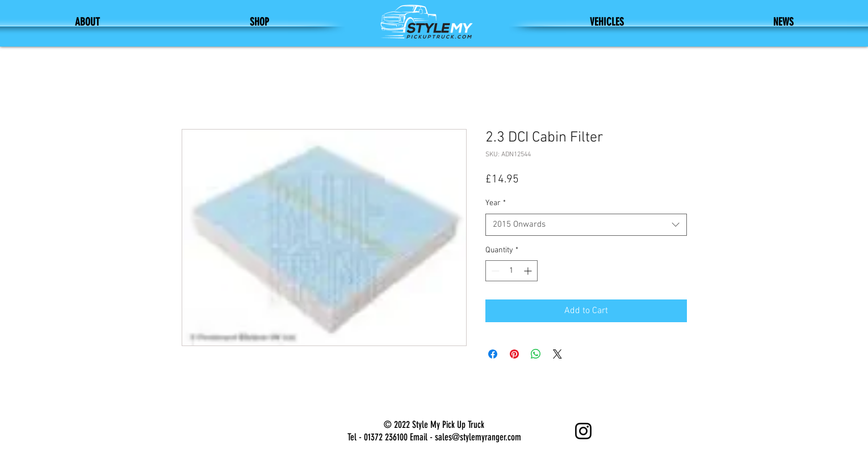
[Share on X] (557, 354)
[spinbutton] (511, 271)
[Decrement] (494, 271)
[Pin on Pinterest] (514, 354)
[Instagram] (583, 431)
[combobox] (586, 225)
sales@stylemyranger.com (478, 437)
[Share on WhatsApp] (536, 354)
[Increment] (529, 271)
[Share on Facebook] (493, 354)
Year (496, 203)
